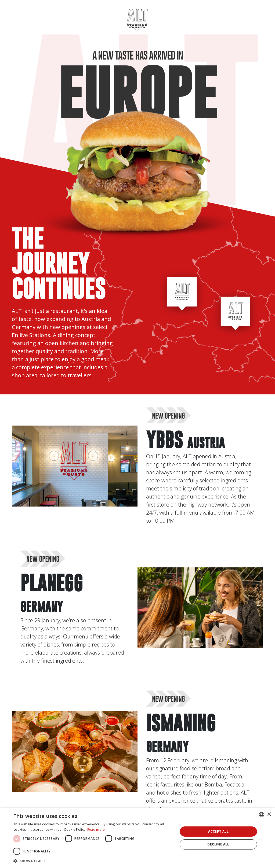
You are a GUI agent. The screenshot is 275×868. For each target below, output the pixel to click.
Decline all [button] (218, 844)
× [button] (269, 815)
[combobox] (262, 815)
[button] (93, 861)
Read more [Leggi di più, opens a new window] (96, 830)
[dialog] (137, 838)
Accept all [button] (218, 831)
